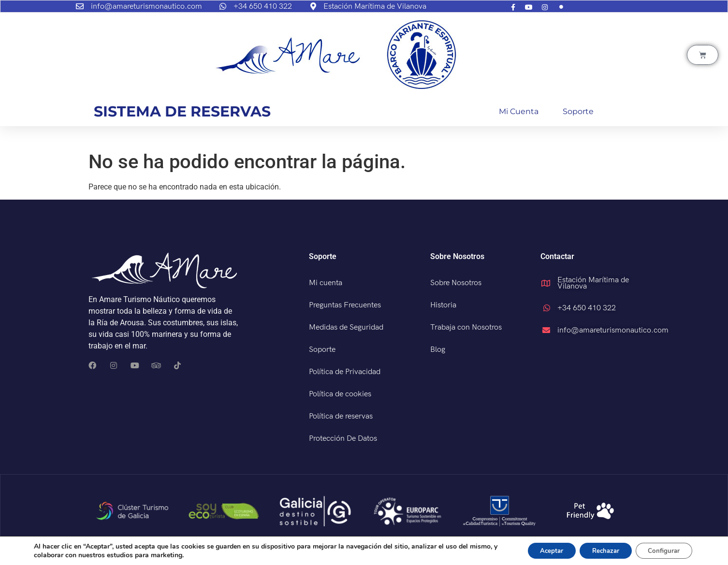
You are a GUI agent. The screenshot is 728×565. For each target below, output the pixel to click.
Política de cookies (340, 394)
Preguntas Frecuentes (345, 305)
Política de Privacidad (345, 372)
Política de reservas (341, 416)
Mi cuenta (519, 111)
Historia (443, 305)
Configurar (661, 550)
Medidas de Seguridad (346, 327)
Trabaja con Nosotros (466, 327)
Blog (438, 350)
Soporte (578, 111)
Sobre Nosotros (456, 283)
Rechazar (597, 550)
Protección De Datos (343, 439)
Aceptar (538, 550)
